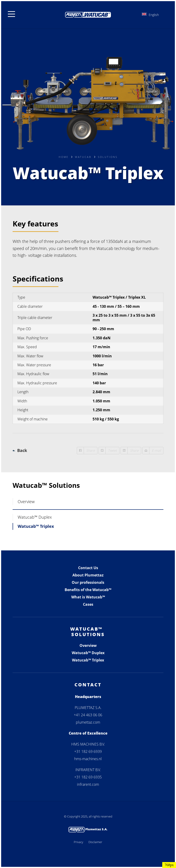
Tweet (108, 451)
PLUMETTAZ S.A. (88, 708)
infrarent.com (88, 784)
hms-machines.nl (88, 759)
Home (64, 157)
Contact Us (88, 568)
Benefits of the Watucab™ (88, 590)
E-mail (152, 451)
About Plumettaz (88, 575)
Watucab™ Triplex (36, 526)
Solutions (108, 157)
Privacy (78, 842)
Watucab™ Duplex (35, 517)
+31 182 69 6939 (88, 751)
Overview (26, 502)
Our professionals (88, 582)
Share (86, 451)
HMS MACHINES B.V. (88, 744)
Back (22, 450)
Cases (88, 604)
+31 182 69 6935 (88, 777)
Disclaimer (95, 842)
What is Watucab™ (88, 597)
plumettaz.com (88, 722)
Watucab (83, 157)
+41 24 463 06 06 (88, 715)
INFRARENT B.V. (88, 770)
